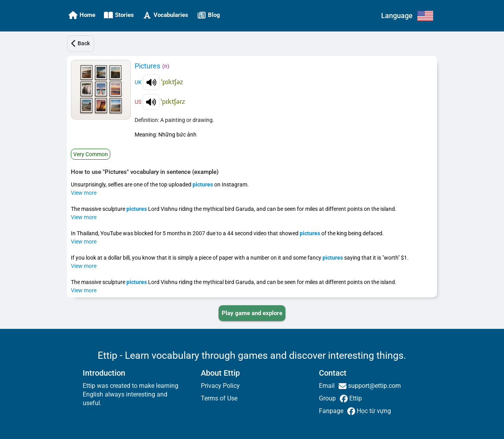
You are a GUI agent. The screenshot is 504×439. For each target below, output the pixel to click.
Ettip (355, 398)
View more (84, 193)
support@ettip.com (374, 386)
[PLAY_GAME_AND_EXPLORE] (252, 313)
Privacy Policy (220, 386)
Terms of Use (219, 398)
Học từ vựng (373, 411)
